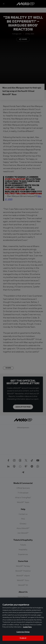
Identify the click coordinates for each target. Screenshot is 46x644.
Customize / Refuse (23, 632)
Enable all (23, 638)
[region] (23, 621)
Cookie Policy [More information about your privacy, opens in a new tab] (27, 627)
